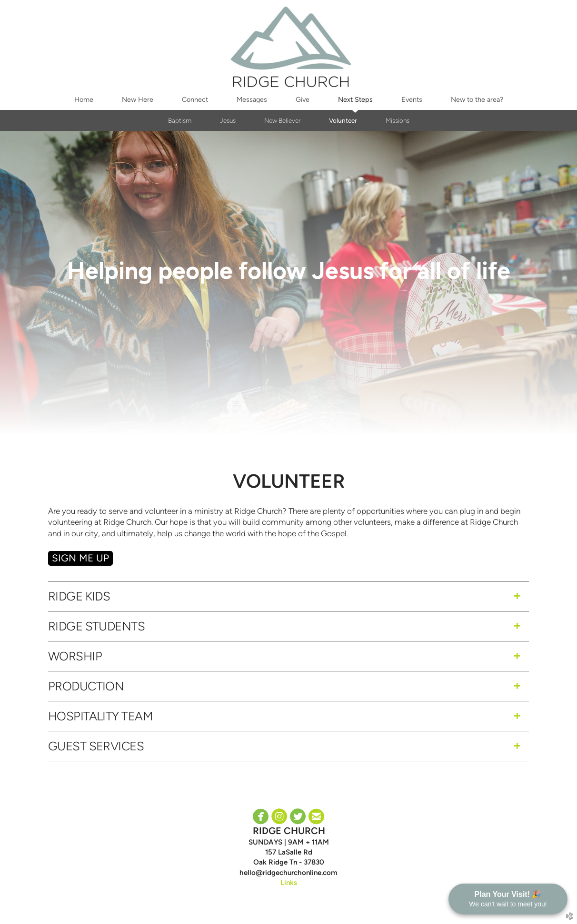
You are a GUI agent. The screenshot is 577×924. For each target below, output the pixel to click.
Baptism (180, 120)
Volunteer (343, 120)
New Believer (282, 120)
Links (289, 883)
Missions (398, 120)
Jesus (228, 120)
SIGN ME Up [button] (80, 558)
